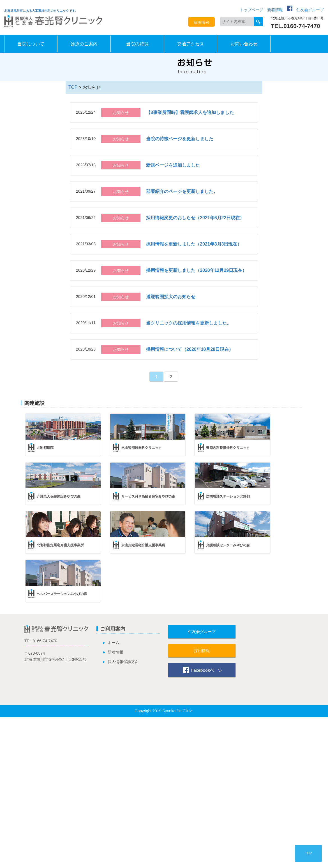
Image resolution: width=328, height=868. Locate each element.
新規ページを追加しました (173, 165)
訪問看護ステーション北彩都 (228, 496)
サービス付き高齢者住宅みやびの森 (148, 496)
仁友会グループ (310, 10)
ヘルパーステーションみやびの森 (62, 594)
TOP (73, 87)
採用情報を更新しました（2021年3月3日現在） (194, 244)
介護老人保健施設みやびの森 (59, 496)
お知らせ (121, 113)
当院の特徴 (137, 44)
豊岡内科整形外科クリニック (228, 448)
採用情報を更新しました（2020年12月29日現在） (196, 270)
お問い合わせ (244, 44)
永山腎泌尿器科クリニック (142, 448)
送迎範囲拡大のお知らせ (171, 297)
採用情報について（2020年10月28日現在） (190, 349)
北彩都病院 (45, 448)
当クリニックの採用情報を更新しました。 (189, 323)
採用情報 (201, 22)
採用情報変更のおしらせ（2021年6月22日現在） (195, 218)
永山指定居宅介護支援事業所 (143, 545)
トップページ (251, 10)
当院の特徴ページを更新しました (180, 139)
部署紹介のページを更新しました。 (182, 191)
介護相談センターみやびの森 (228, 545)
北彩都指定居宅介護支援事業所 (60, 545)
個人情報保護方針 (123, 662)
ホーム (114, 643)
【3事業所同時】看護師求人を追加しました (190, 112)
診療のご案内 (84, 44)
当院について (31, 44)
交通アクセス (191, 44)
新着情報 (275, 10)
